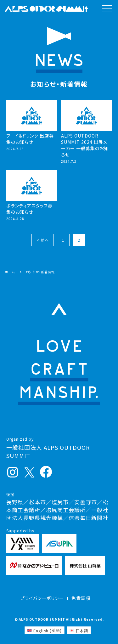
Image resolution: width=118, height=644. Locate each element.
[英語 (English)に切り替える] (44, 630)
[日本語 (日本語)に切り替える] (79, 630)
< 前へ (43, 240)
